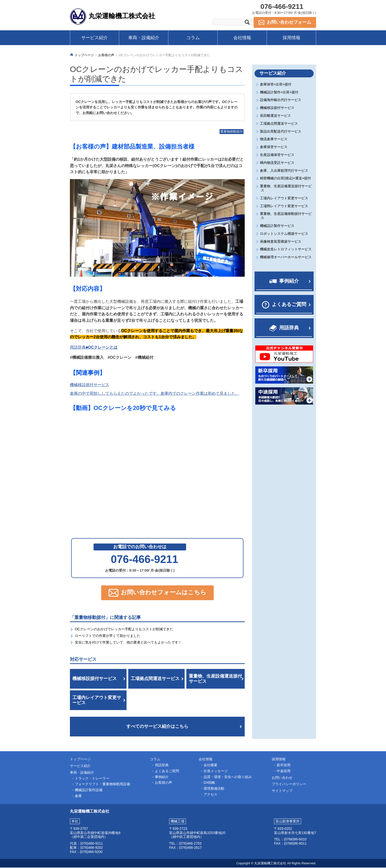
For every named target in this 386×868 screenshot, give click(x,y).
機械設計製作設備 (89, 790)
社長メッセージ (216, 771)
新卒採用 (284, 766)
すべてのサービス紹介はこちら (157, 727)
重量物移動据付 (232, 132)
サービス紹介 (95, 38)
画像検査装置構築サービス (281, 242)
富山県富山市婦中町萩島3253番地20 (197, 833)
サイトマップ (282, 791)
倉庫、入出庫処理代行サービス (284, 171)
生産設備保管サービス (278, 155)
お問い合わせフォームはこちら (164, 593)
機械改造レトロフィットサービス (286, 250)
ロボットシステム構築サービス (284, 234)
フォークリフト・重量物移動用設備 (102, 784)
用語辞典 (289, 328)
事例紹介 (289, 281)
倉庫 (78, 796)
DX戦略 (209, 783)
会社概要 (210, 766)
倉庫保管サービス (274, 147)
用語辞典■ (94, 348)
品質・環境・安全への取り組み (228, 777)
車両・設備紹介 (144, 38)
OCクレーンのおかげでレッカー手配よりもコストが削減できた (124, 630)
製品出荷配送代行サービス (281, 132)
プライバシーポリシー (289, 784)
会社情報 (242, 38)
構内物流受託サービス (278, 163)
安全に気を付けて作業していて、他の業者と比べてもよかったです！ (128, 643)
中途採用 (284, 771)
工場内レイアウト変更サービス (97, 700)
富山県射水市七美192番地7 (295, 833)
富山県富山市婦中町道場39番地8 (95, 833)
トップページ (84, 56)
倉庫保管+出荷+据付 (276, 85)
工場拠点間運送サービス (155, 679)
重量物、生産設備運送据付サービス (215, 679)
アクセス (210, 795)
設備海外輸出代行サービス (281, 100)
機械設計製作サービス (278, 226)
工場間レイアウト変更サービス (284, 206)
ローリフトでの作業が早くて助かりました (108, 636)
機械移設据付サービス (90, 385)
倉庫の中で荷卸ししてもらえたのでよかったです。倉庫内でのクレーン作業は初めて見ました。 (155, 394)
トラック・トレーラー (92, 779)
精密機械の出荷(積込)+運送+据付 (286, 179)
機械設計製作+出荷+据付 (280, 92)
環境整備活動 (214, 789)
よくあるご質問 (289, 305)
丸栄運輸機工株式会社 (123, 16)
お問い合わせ (282, 778)
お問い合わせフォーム (289, 22)
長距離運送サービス (276, 116)
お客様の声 (106, 56)
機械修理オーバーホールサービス (286, 257)
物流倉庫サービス (274, 139)
